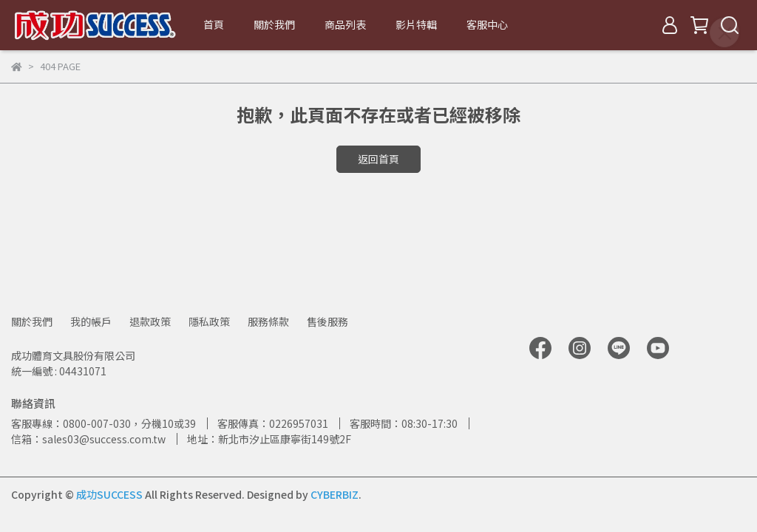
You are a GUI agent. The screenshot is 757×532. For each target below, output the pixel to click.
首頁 (214, 24)
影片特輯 (416, 24)
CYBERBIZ (335, 494)
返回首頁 (378, 159)
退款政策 (150, 321)
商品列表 (345, 24)
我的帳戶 (91, 321)
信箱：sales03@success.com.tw (88, 439)
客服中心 (487, 24)
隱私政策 (209, 321)
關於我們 (274, 24)
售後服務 (327, 321)
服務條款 (268, 321)
